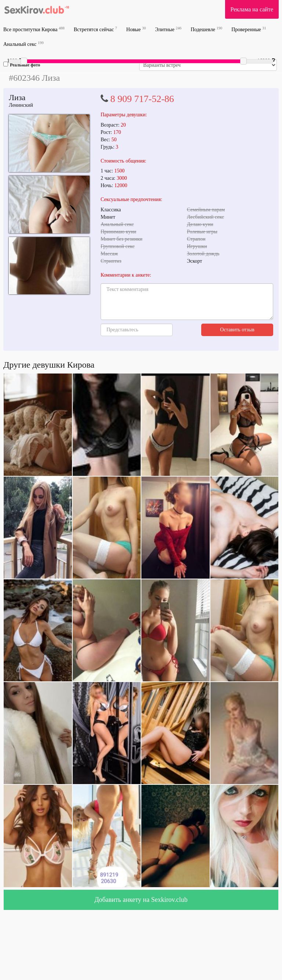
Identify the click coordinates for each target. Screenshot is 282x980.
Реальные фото (22, 65)
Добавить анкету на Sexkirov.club (141, 900)
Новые (136, 29)
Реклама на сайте (252, 9)
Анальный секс (23, 44)
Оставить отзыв (237, 330)
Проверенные (249, 29)
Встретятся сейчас (95, 29)
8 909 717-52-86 (142, 99)
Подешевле (206, 29)
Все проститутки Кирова (34, 29)
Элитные (168, 29)
